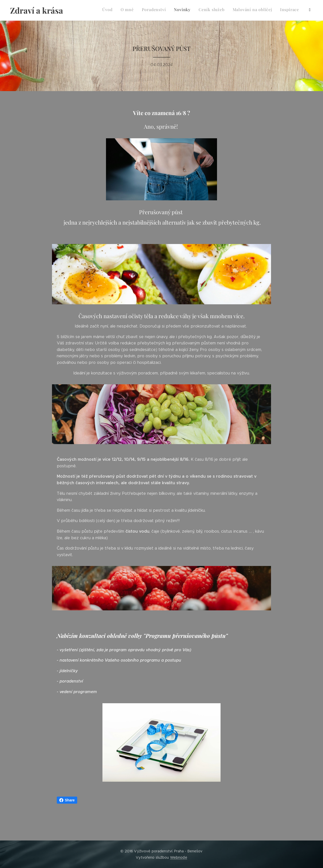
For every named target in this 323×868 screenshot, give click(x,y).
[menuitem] (250, 10)
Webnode (179, 857)
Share (67, 800)
